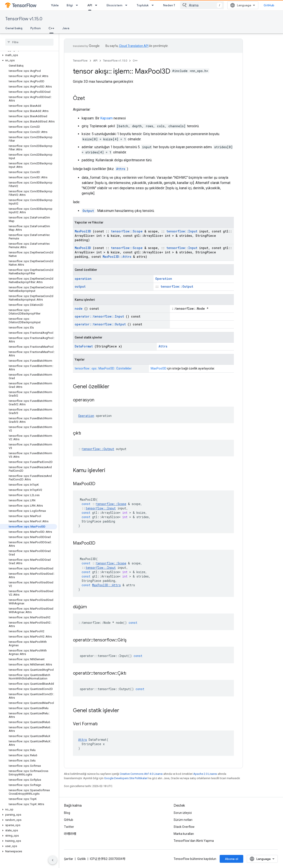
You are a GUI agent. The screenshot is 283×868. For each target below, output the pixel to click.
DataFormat (84, 346)
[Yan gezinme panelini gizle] (53, 860)
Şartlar (69, 859)
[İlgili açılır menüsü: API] (97, 5)
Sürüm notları (183, 820)
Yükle (55, 5)
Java (66, 28)
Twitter (69, 827)
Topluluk (143, 5)
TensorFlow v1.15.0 (24, 19)
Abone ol (231, 859)
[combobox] (202, 5)
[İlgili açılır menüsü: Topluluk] (154, 5)
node (79, 309)
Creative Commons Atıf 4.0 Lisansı (141, 774)
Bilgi (70, 5)
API (95, 61)
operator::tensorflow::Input (99, 316)
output (80, 286)
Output (88, 211)
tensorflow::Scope (127, 231)
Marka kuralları (184, 834)
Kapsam (106, 118)
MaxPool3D (83, 231)
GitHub (269, 5)
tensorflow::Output (177, 286)
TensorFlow (80, 61)
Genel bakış (14, 28)
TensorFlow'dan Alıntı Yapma (194, 841)
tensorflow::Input (182, 231)
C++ (135, 61)
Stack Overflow (184, 827)
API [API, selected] (90, 5)
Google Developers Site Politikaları (126, 778)
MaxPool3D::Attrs (117, 257)
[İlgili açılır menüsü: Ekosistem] (128, 5)
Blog (67, 813)
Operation (164, 279)
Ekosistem (114, 5)
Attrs (121, 169)
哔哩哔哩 (70, 834)
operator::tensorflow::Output (100, 324)
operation (83, 279)
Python (35, 28)
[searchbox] (29, 42)
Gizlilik (82, 859)
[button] (28, 55)
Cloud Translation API (134, 46)
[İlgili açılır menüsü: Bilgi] (78, 5)
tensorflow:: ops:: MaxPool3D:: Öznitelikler (103, 368)
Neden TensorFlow (177, 5)
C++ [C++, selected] (51, 28)
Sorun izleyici (183, 813)
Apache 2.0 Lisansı (205, 774)
